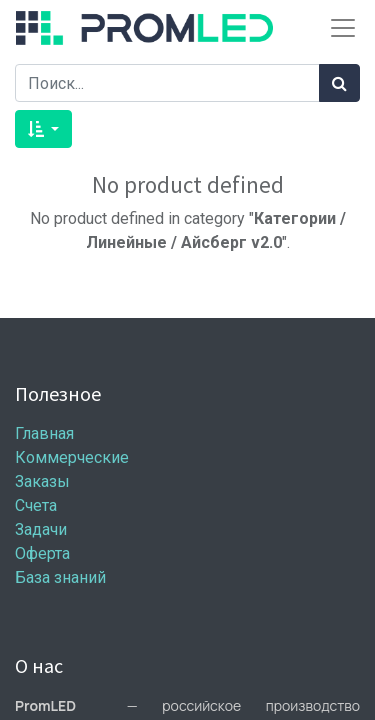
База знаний (60, 577)
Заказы (42, 481)
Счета (36, 505)
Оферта (42, 553)
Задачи (41, 529)
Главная (44, 433)
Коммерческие (72, 457)
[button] (43, 129)
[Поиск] (339, 83)
